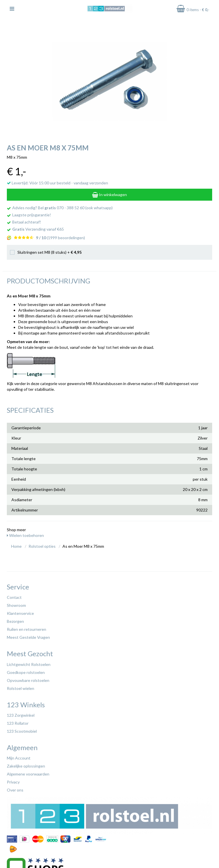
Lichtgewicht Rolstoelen (29, 664)
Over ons (15, 790)
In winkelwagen (109, 195)
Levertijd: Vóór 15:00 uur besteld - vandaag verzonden (57, 183)
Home (16, 546)
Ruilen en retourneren (27, 629)
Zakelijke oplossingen (26, 766)
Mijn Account (19, 758)
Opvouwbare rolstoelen (28, 680)
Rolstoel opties (42, 546)
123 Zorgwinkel (21, 715)
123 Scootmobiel (22, 731)
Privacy (13, 782)
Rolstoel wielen (21, 688)
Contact (14, 597)
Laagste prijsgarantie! (32, 215)
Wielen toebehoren (25, 535)
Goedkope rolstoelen (26, 672)
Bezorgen (15, 621)
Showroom (16, 605)
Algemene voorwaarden (28, 774)
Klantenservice (20, 613)
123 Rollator (18, 723)
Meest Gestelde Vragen (28, 637)
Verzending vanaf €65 (38, 229)
